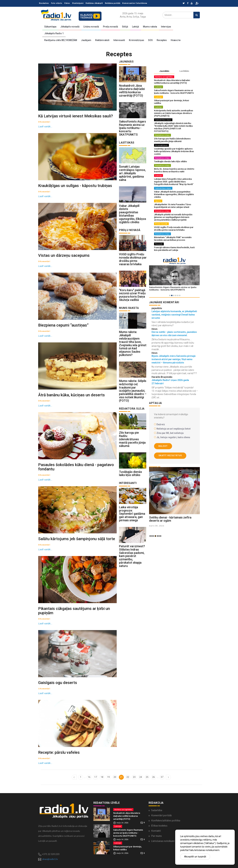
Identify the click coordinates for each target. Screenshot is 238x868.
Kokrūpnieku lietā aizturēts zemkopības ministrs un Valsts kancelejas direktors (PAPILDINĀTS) (174, 113)
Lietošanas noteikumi (163, 841)
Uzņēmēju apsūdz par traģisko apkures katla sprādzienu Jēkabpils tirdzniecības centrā (174, 151)
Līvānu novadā (91, 27)
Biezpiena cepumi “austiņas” (63, 325)
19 (108, 777)
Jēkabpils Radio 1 (54, 33)
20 (115, 777)
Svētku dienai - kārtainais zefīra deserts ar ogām (170, 519)
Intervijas (166, 27)
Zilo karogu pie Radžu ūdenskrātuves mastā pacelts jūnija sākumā (132, 439)
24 (141, 777)
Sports (158, 201)
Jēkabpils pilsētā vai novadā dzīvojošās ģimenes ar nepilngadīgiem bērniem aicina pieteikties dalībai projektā (173, 217)
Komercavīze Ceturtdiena (135, 3)
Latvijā (136, 27)
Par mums (157, 836)
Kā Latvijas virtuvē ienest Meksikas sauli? (76, 116)
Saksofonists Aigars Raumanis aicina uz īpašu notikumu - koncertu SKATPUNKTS (132, 128)
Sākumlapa (50, 27)
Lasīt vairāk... (45, 126)
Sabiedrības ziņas (163, 120)
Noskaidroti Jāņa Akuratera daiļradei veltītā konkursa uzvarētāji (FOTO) (132, 90)
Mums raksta (150, 27)
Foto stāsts (57, 3)
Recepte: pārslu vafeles (59, 752)
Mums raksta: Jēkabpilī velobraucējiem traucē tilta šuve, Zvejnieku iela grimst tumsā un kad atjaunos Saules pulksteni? (133, 344)
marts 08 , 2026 (157, 526)
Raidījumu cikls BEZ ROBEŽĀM (61, 40)
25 (147, 777)
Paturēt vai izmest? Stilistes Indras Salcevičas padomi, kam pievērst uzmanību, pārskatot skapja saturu (132, 556)
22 (128, 777)
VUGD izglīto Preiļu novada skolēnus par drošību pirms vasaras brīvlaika (133, 259)
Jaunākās (164, 71)
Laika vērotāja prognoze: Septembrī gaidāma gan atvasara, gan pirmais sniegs (132, 514)
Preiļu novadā (110, 27)
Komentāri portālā (161, 815)
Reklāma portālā (113, 3)
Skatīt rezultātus (170, 455)
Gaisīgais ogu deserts (58, 683)
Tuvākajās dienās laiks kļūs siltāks (130, 473)
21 (121, 777)
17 (96, 777)
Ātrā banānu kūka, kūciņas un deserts (71, 395)
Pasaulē (159, 244)
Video (67, 3)
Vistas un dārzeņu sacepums (64, 255)
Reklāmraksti (102, 40)
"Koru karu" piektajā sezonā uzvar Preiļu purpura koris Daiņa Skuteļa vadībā (132, 295)
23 (134, 777)
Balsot (163, 446)
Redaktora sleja (162, 135)
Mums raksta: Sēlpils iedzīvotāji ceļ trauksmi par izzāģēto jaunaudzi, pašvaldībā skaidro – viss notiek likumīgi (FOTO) (133, 391)
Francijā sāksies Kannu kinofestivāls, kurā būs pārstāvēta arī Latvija (174, 249)
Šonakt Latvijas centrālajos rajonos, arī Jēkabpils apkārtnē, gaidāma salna (132, 173)
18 (102, 777)
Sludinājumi (78, 3)
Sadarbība (157, 810)
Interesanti (119, 40)
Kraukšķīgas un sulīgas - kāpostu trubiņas (75, 186)
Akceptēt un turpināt (195, 857)
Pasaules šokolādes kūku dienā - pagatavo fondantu (76, 467)
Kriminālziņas (137, 40)
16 (89, 777)
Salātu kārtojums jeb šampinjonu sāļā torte (77, 539)
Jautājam (86, 40)
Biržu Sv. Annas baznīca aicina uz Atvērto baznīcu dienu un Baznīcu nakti (174, 170)
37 (162, 777)
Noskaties (44, 3)
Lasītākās (184, 71)
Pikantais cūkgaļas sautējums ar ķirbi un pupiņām (74, 611)
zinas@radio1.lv (50, 859)
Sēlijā (125, 27)
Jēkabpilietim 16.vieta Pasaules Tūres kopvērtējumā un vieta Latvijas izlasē (173, 206)
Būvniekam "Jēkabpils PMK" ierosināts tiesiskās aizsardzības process (173, 239)
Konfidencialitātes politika (166, 820)
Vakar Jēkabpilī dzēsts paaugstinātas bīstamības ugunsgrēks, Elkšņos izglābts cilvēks (133, 214)
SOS (150, 40)
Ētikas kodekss (159, 825)
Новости (176, 40)
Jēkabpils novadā (70, 27)
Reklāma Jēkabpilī (94, 3)
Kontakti (156, 830)
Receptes (162, 40)
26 (154, 777)
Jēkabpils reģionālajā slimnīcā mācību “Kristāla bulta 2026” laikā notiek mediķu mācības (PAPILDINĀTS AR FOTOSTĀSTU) (173, 127)
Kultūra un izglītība (164, 77)
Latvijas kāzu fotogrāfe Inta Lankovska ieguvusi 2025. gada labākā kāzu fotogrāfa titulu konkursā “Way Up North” (174, 182)
